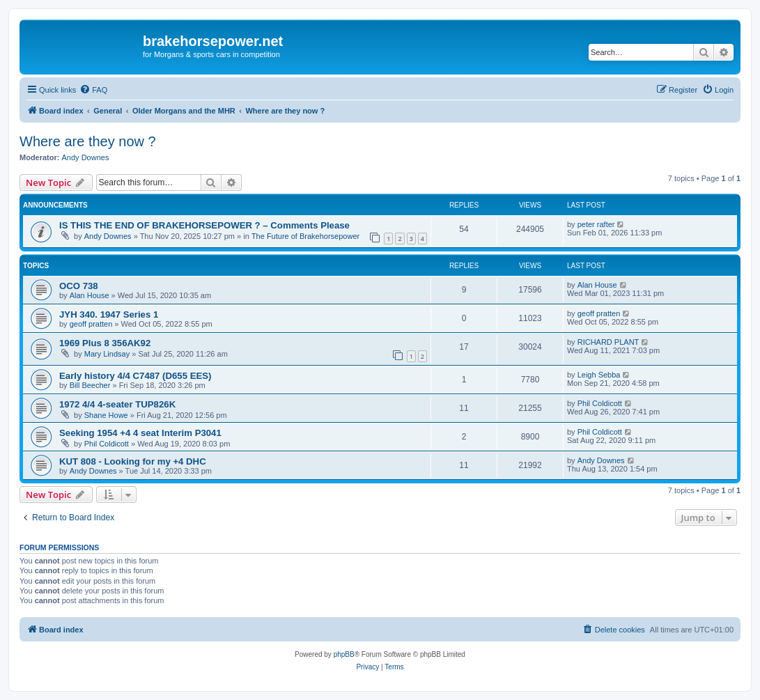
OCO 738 (79, 286)
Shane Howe (106, 415)
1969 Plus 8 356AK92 (105, 343)
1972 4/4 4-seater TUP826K (117, 404)
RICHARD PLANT (608, 342)
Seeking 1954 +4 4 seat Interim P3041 (140, 433)
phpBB (344, 654)
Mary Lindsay (107, 354)
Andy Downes (86, 157)
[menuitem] (93, 90)
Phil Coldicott (600, 403)
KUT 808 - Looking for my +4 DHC (133, 461)
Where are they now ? (88, 141)
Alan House (90, 295)
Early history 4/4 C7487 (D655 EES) (135, 376)
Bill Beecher (90, 385)
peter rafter (596, 224)
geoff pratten (91, 324)
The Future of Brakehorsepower (305, 236)
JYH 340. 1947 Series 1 (109, 314)
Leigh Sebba (599, 375)
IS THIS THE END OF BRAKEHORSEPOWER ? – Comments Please (204, 225)
